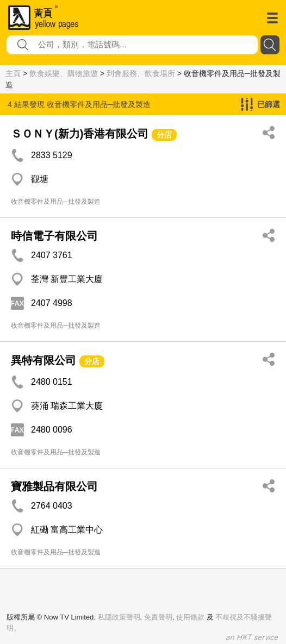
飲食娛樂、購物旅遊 (64, 73)
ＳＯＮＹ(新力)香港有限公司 (80, 134)
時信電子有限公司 (54, 236)
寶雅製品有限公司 (54, 486)
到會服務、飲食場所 (141, 73)
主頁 (13, 73)
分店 (164, 135)
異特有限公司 (43, 360)
